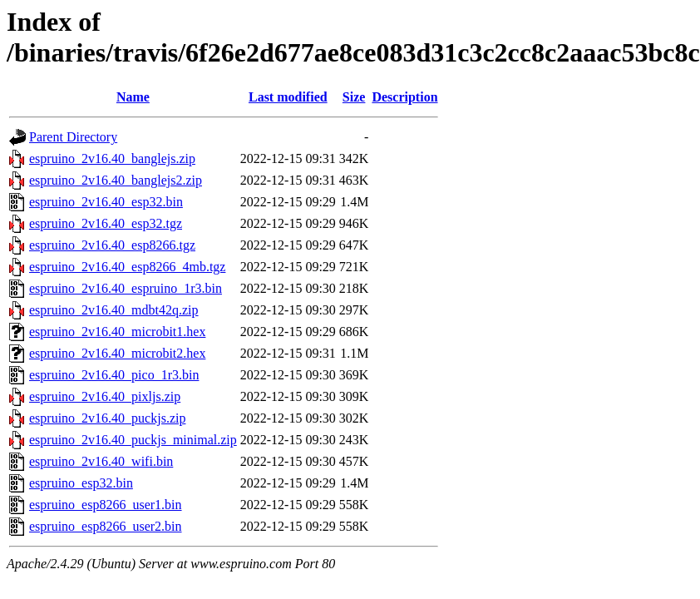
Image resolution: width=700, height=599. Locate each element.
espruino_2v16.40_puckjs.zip (107, 418)
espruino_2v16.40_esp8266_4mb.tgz (127, 267)
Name (133, 97)
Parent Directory (73, 137)
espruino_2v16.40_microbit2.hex (117, 353)
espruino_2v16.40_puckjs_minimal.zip (133, 440)
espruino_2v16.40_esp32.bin (106, 202)
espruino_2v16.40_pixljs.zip (105, 396)
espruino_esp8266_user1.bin (106, 505)
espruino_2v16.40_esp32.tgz (106, 223)
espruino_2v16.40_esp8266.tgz (112, 245)
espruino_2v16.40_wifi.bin (101, 461)
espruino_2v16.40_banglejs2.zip (116, 180)
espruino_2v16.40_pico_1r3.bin (114, 375)
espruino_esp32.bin (81, 483)
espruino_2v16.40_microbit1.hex (117, 332)
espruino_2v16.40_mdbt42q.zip (114, 310)
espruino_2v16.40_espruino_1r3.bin (126, 288)
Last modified (288, 97)
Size (354, 97)
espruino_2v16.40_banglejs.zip (112, 158)
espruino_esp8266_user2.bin (106, 526)
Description (404, 97)
